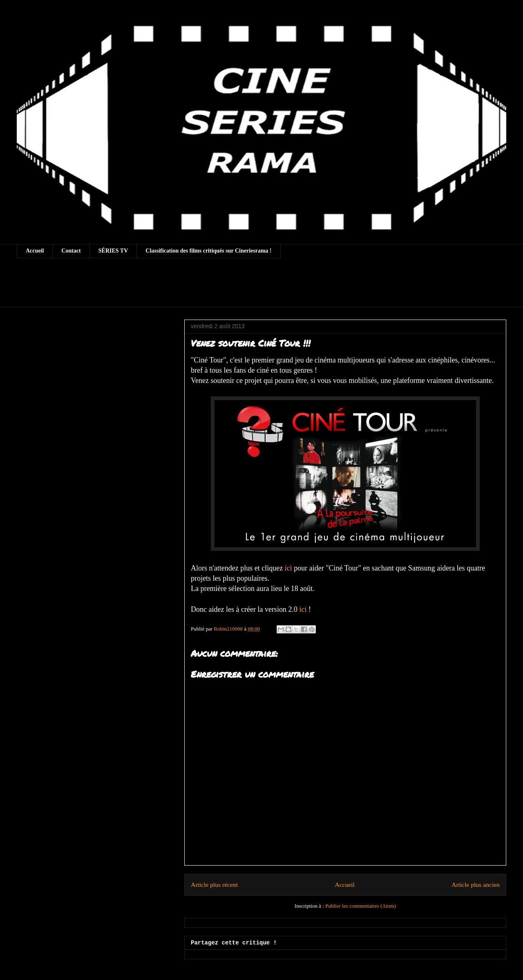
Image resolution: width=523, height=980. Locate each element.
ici (288, 568)
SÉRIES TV (113, 251)
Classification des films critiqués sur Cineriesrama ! (209, 251)
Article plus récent (214, 885)
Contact (71, 251)
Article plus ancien (476, 885)
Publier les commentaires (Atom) (361, 906)
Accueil (35, 251)
